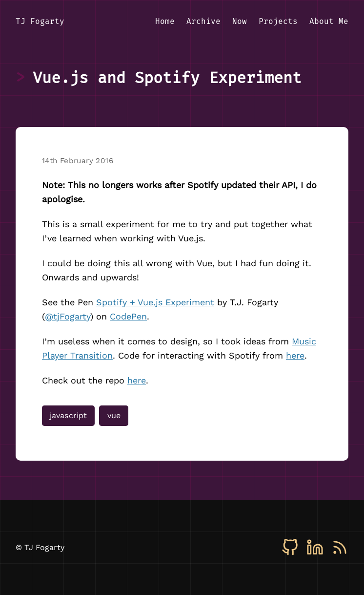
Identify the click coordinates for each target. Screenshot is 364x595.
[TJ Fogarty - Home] (40, 22)
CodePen (128, 316)
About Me (329, 21)
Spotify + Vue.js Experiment (155, 302)
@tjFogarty (68, 316)
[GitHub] (290, 547)
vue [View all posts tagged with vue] (114, 415)
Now (240, 21)
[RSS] (340, 547)
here (295, 355)
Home (165, 21)
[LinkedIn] (315, 547)
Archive (203, 21)
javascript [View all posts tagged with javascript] (68, 415)
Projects (278, 21)
